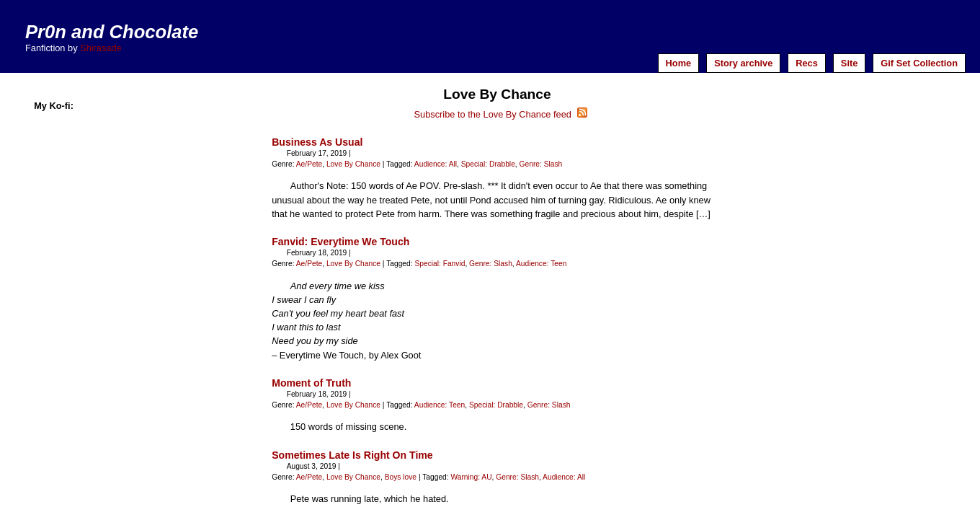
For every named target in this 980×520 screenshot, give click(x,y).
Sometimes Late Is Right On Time (352, 455)
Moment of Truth (311, 383)
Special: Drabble (488, 164)
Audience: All (436, 164)
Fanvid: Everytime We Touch (340, 242)
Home (679, 63)
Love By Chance (353, 164)
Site (849, 63)
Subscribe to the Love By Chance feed (501, 114)
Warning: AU (471, 477)
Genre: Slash (541, 164)
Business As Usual (317, 142)
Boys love (401, 477)
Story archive (743, 63)
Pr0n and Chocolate (112, 32)
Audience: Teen (541, 264)
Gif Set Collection (919, 63)
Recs (807, 63)
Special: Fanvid (440, 264)
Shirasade (101, 48)
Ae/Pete (309, 164)
